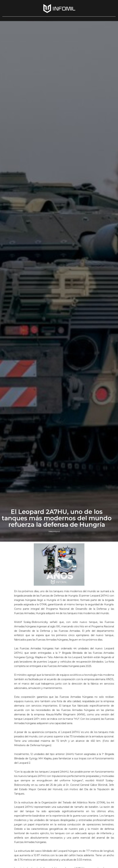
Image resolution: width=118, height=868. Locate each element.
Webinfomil (54, 531)
